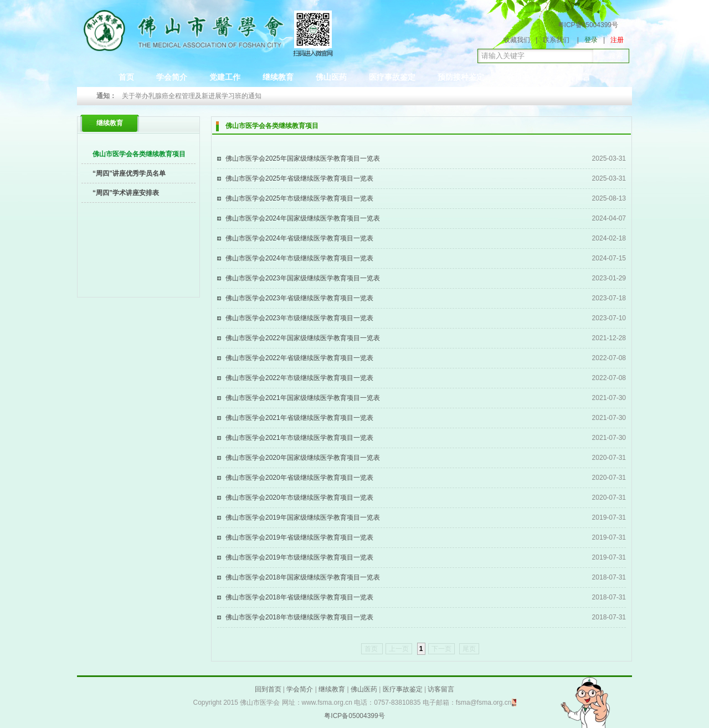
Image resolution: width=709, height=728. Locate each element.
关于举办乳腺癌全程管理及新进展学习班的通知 (192, 96)
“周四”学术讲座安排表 (126, 193)
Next (524, 96)
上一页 (399, 649)
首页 (126, 77)
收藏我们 (517, 40)
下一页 (441, 649)
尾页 (469, 649)
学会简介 (172, 77)
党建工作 (225, 77)
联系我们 (556, 40)
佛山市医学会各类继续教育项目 (139, 154)
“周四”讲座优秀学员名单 (129, 173)
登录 (591, 40)
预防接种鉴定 (461, 77)
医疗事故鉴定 (392, 77)
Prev (136, 96)
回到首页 (268, 689)
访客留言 (575, 77)
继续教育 (278, 77)
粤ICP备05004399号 (588, 25)
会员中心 (522, 77)
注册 (617, 40)
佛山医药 (331, 77)
